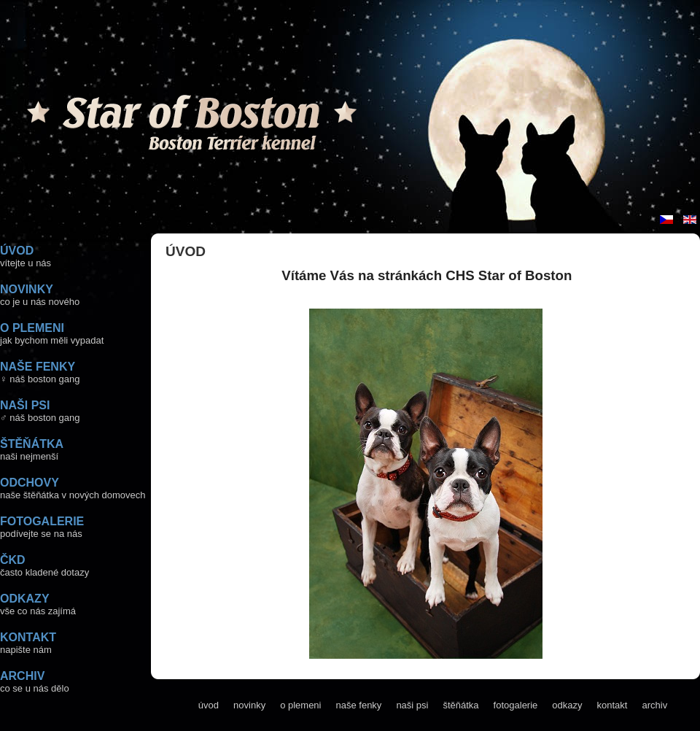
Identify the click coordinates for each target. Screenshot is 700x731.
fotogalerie (516, 705)
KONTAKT (28, 637)
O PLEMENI (32, 328)
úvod (209, 705)
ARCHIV (22, 676)
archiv (654, 705)
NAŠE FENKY (38, 367)
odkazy (567, 705)
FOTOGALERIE (42, 521)
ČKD (13, 560)
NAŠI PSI (25, 405)
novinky (249, 705)
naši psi (412, 705)
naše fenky (359, 705)
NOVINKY (27, 289)
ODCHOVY (30, 483)
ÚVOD (17, 251)
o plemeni (300, 705)
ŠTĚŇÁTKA (32, 444)
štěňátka (460, 705)
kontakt (612, 705)
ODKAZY (25, 599)
